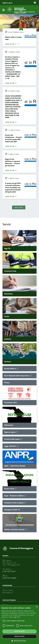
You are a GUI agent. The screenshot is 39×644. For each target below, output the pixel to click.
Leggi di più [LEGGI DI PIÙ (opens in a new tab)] (12, 44)
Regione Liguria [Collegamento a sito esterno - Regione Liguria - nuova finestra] (7, 3)
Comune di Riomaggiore (25, 10)
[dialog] (19, 624)
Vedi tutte (19, 207)
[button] (20, 641)
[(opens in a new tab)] (30, 37)
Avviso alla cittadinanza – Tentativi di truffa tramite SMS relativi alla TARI (14, 138)
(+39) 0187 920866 (9, 578)
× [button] (37, 607)
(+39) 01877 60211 (9, 571)
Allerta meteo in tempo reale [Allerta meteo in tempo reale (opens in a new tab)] (13, 38)
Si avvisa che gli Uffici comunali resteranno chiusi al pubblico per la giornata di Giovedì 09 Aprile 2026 (13, 188)
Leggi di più (11, 83)
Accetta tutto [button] (19, 631)
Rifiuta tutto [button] (19, 636)
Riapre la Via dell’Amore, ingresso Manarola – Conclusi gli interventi (13, 162)
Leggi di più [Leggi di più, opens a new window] (17, 617)
